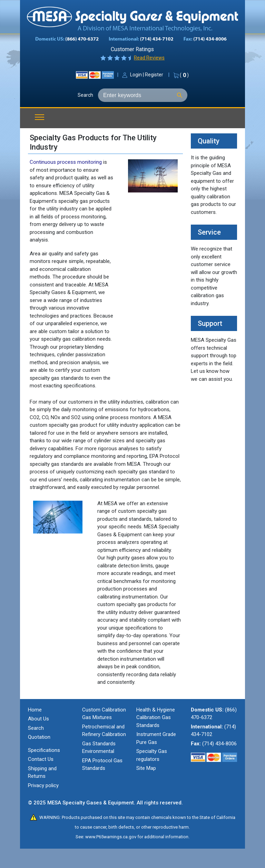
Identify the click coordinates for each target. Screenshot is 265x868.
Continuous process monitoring (66, 162)
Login (136, 75)
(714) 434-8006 (219, 744)
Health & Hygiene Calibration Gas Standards (156, 718)
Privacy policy (43, 785)
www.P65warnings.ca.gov (111, 837)
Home (35, 710)
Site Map (146, 768)
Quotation (39, 737)
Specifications (44, 750)
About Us (38, 719)
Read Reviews (149, 58)
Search (85, 95)
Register (154, 75)
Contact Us (41, 759)
